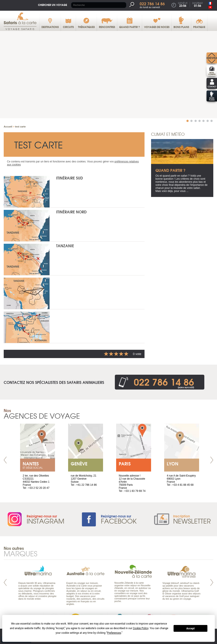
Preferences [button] (114, 633)
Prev (5, 460)
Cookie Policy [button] (140, 628)
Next (212, 460)
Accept (191, 628)
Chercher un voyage (53, 5)
